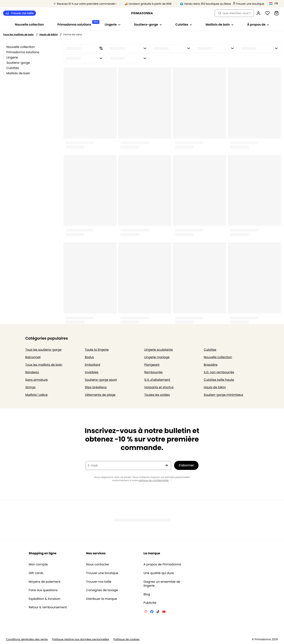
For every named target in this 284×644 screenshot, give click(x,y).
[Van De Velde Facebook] (152, 612)
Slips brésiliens (96, 387)
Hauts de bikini (49, 35)
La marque (152, 553)
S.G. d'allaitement (157, 380)
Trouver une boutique (102, 573)
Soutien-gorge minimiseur (224, 395)
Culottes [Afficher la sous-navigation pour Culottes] (184, 25)
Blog (147, 594)
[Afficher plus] (171, 480)
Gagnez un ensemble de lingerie (162, 584)
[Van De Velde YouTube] (164, 612)
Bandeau (32, 372)
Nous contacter (98, 564)
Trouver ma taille (19, 13)
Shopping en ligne (42, 553)
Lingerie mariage (157, 357)
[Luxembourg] (275, 4)
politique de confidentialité (153, 481)
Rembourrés (154, 372)
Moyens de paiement (45, 582)
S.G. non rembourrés (219, 372)
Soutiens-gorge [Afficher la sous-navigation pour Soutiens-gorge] (148, 25)
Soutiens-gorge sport (101, 380)
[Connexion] (258, 13)
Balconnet (33, 357)
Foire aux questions (43, 590)
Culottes (13, 68)
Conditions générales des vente (27, 639)
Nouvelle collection (29, 25)
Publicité (150, 603)
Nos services (96, 553)
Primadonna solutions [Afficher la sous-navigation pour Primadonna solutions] (78, 23)
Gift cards (36, 573)
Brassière (211, 365)
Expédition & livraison (44, 599)
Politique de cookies (126, 639)
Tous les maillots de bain (18, 35)
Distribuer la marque (101, 599)
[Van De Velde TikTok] (158, 612)
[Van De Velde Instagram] (146, 612)
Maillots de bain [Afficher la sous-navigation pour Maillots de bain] (220, 25)
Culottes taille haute (219, 380)
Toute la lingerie (97, 350)
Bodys (89, 357)
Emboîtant (93, 365)
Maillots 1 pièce (37, 395)
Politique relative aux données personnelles (81, 639)
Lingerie (12, 57)
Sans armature (37, 380)
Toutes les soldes (157, 395)
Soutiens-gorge (18, 63)
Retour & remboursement (48, 607)
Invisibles (92, 372)
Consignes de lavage (102, 590)
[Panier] (276, 13)
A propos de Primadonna (162, 564)
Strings (31, 387)
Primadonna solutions (23, 52)
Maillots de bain (18, 73)
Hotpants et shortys (159, 387)
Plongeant (152, 365)
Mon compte (38, 564)
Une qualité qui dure (159, 573)
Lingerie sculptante (159, 350)
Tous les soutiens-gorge (43, 350)
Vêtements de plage (100, 395)
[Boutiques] (248, 4)
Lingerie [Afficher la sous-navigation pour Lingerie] (113, 25)
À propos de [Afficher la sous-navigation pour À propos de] (258, 25)
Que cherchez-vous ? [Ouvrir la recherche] (234, 13)
